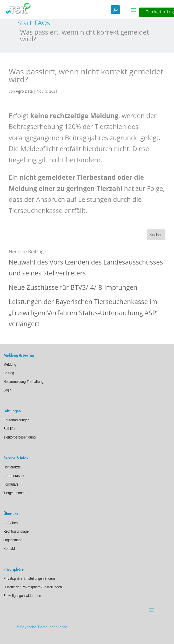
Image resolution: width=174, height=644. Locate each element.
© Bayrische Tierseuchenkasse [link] (42, 627)
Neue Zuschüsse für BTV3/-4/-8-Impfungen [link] (73, 287)
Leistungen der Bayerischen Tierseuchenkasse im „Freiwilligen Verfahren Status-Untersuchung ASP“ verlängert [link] (84, 313)
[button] (133, 10)
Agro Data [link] (24, 91)
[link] (25, 23)
